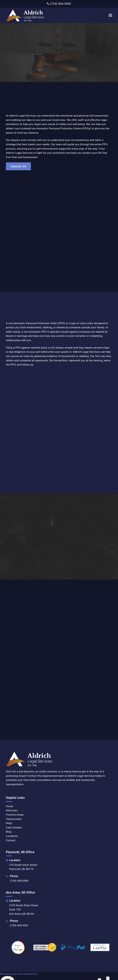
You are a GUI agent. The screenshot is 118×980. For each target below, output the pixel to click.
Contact (11, 840)
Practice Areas (15, 815)
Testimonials (14, 819)
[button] (110, 15)
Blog (9, 832)
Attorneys (12, 810)
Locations (12, 836)
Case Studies (14, 827)
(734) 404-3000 (59, 4)
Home (10, 806)
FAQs (9, 823)
